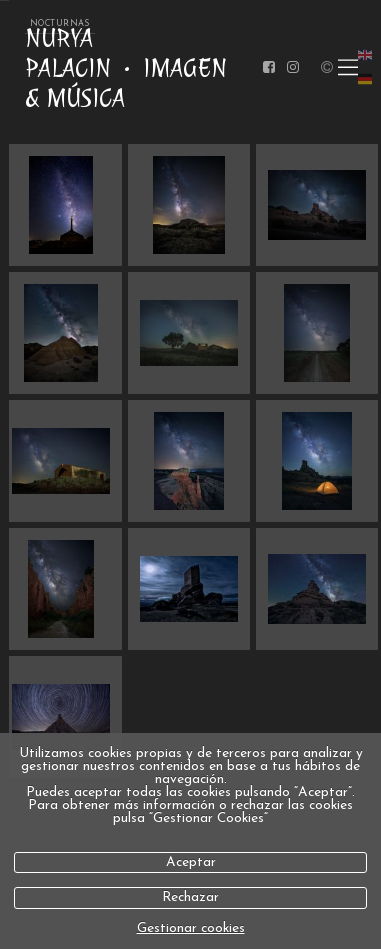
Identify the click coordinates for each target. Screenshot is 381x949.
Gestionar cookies (191, 928)
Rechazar (190, 897)
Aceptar (191, 862)
